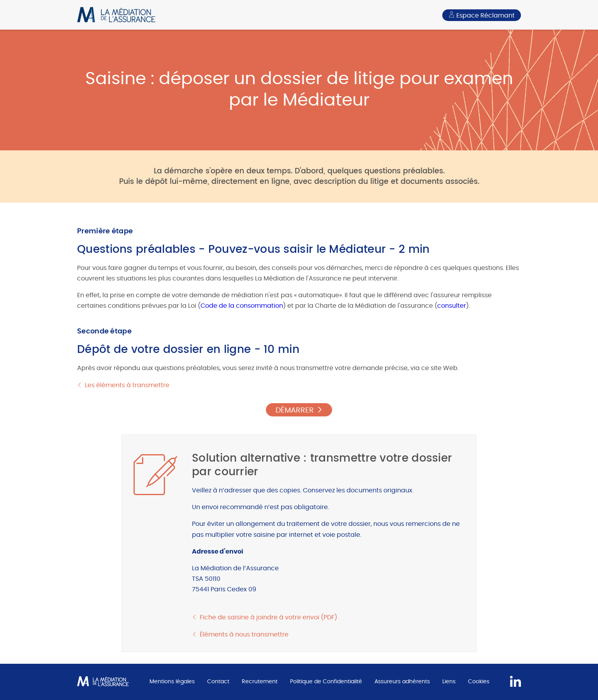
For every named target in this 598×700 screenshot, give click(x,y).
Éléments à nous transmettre (244, 635)
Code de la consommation (242, 306)
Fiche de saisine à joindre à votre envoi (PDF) (268, 617)
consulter (452, 306)
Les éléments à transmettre (127, 385)
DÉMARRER (295, 410)
